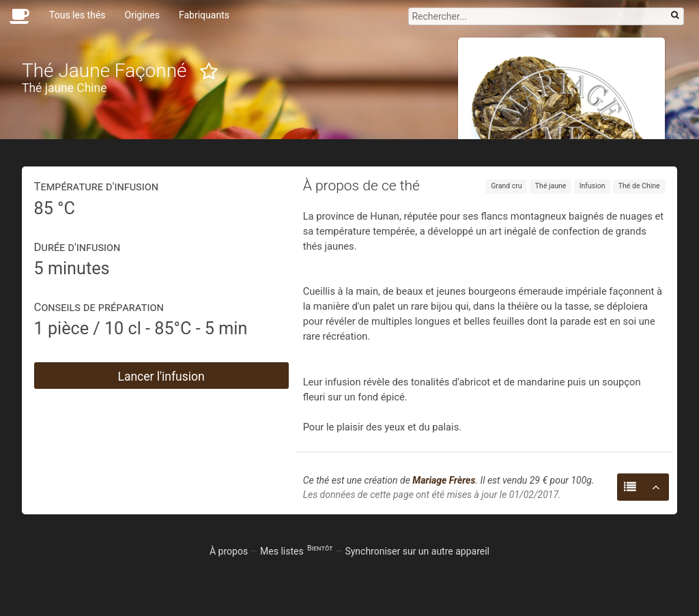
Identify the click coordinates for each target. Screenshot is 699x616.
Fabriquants (204, 15)
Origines (142, 15)
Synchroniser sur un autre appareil (417, 551)
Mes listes (296, 551)
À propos (229, 551)
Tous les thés (77, 15)
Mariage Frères (444, 480)
